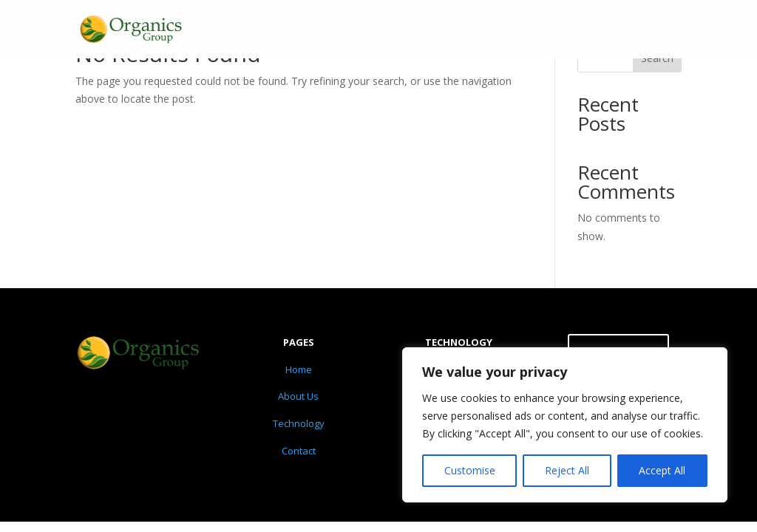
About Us (472, 30)
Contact (646, 30)
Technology (560, 30)
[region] (565, 425)
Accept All (662, 470)
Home (414, 30)
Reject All (567, 470)
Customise (470, 470)
